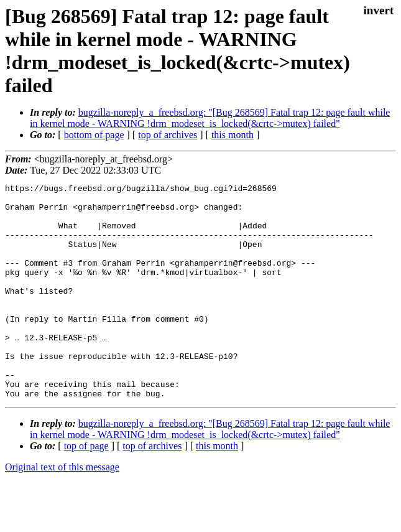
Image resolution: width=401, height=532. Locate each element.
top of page (86, 489)
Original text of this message (62, 510)
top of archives (168, 135)
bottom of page (94, 135)
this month (233, 135)
